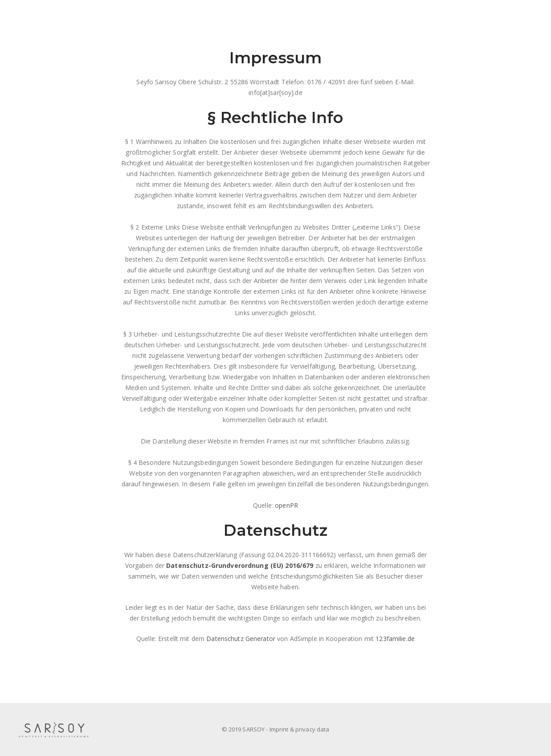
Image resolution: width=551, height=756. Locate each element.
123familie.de (395, 639)
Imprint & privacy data (300, 729)
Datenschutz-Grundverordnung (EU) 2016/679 (240, 565)
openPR (286, 505)
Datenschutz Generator (241, 639)
